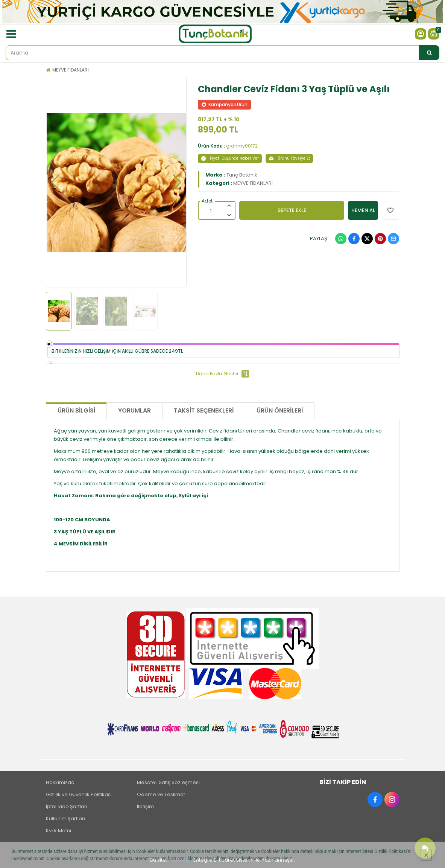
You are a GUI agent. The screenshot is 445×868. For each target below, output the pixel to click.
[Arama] (429, 53)
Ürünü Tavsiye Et (289, 158)
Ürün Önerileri (280, 410)
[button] (55, 183)
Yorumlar (134, 410)
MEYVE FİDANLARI (71, 70)
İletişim (145, 806)
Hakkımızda (60, 782)
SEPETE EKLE (292, 210)
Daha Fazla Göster (223, 374)
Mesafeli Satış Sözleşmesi (168, 782)
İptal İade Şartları (67, 806)
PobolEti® (180, 860)
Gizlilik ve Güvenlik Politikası (79, 794)
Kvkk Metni (58, 831)
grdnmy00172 (242, 146)
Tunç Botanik (242, 175)
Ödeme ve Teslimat (161, 794)
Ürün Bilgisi (76, 410)
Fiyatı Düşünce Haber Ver (230, 158)
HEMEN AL (363, 210)
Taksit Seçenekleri (204, 410)
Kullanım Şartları (65, 819)
